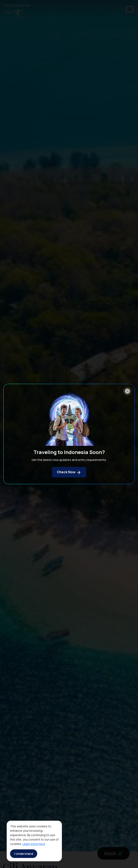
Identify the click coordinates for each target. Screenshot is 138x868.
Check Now (69, 472)
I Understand (24, 854)
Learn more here (34, 844)
